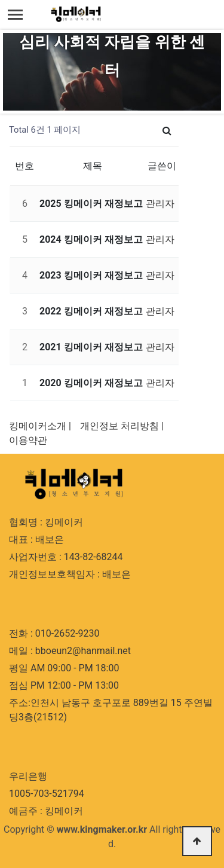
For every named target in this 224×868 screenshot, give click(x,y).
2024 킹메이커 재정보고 (91, 239)
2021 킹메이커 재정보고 (91, 347)
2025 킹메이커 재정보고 (91, 204)
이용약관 (28, 440)
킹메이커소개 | (40, 426)
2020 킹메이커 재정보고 (91, 383)
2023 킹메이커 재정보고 (91, 275)
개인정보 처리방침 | (122, 426)
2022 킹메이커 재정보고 (91, 311)
